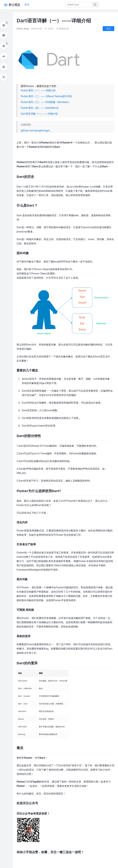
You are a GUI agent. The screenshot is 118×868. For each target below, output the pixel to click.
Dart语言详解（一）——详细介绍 (39, 114)
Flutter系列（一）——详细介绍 (38, 90)
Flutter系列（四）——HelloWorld (40, 108)
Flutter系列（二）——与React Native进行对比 (46, 96)
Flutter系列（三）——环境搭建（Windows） (46, 102)
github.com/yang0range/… (36, 130)
